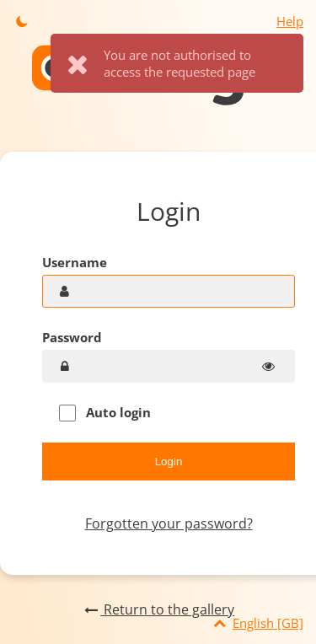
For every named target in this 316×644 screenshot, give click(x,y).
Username (75, 262)
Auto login (105, 413)
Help (290, 21)
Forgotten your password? (169, 523)
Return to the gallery (158, 609)
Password (72, 337)
